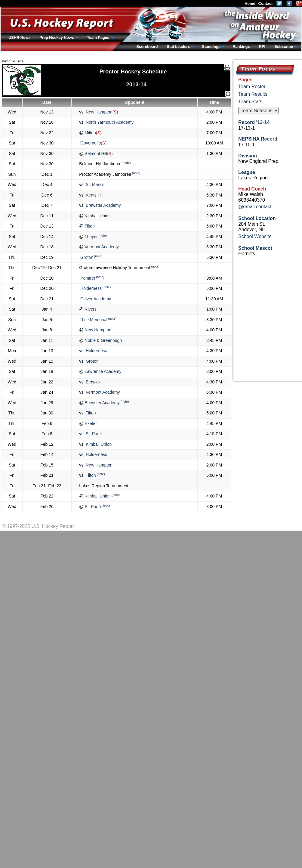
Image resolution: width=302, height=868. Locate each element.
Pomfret (87, 278)
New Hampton (99, 112)
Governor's (90, 143)
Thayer (90, 237)
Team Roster (252, 87)
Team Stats (250, 102)
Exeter (90, 423)
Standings (211, 46)
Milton (89, 133)
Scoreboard (147, 46)
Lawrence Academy (102, 371)
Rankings (241, 46)
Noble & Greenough (103, 340)
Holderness (90, 288)
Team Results (253, 94)
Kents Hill (94, 195)
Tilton (89, 226)
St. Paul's (94, 434)
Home (250, 3)
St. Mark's (94, 184)
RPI (262, 46)
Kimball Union (97, 216)
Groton (86, 257)
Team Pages (99, 37)
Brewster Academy (103, 205)
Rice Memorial (93, 320)
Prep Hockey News (57, 37)
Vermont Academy (101, 247)
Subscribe (284, 46)
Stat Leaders (178, 46)
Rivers (90, 309)
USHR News (19, 37)
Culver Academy (95, 299)
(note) (126, 163)
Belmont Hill (95, 153)
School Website (255, 236)
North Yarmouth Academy (109, 122)
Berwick (92, 382)
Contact (265, 3)
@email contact (255, 207)
